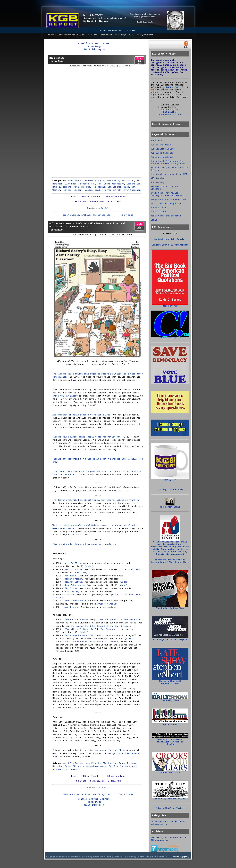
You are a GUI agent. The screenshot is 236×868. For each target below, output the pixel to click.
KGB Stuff (92, 35)
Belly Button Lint (78, 763)
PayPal (105, 208)
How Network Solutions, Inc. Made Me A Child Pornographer (168, 162)
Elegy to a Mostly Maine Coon (168, 200)
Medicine (57, 766)
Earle (154, 220)
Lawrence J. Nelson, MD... (110, 750)
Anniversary (158, 182)
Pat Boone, (71, 576)
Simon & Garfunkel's (76, 620)
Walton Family (93, 190)
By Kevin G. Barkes (95, 21)
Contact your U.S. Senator (170, 239)
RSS (186, 45)
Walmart (78, 190)
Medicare (131, 763)
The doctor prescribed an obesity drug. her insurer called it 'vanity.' (96, 500)
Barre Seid (113, 181)
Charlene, (70, 595)
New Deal (86, 187)
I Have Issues (159, 212)
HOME (51, 35)
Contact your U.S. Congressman (170, 245)
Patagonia (99, 187)
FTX (99, 184)
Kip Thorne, (71, 588)
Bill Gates (128, 181)
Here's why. (81, 573)
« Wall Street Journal (94, 44)
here (153, 90)
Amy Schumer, (72, 607)
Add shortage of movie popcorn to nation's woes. (82, 415)
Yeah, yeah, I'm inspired (166, 216)
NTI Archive (158, 178)
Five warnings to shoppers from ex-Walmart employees (84, 544)
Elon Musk (71, 184)
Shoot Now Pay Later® (65, 396)
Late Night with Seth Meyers (170, 639)
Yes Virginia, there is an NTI (169, 174)
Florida (96, 763)
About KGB (156, 141)
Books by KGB (170, 305)
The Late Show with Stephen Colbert (170, 681)
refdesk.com (170, 724)
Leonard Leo (133, 184)
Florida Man (110, 763)
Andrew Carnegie (95, 181)
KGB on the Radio (161, 145)
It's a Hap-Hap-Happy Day (166, 204)
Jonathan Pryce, (74, 592)
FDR (93, 184)
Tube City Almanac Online (170, 798)
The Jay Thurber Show (170, 490)
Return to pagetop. (181, 856)
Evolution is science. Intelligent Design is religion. (170, 741)
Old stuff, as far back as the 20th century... (169, 839)
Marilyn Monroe (73, 569)
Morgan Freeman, (74, 579)
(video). (126, 626)
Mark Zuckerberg (62, 187)
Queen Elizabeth (74, 766)
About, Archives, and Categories (71, 35)
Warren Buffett (113, 190)
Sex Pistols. (121, 491)
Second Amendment (96, 766)
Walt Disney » (95, 50)
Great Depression (114, 184)
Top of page (126, 215)
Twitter (67, 190)
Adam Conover (75, 181)
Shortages (131, 766)
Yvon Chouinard (133, 190)
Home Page (94, 47)
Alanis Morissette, (76, 601)
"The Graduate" (132, 620)
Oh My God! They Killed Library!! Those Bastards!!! (168, 194)
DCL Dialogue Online (124, 35)
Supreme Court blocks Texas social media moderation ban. (87, 437)
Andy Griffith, (73, 563)
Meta (76, 187)
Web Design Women (135, 856)
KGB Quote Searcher (162, 153)
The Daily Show (170, 700)
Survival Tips (159, 208)
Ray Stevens (108, 629)
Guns (122, 763)
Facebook (84, 184)
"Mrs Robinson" (107, 620)
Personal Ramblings (162, 157)
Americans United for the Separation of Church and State (170, 561)
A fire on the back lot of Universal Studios (92, 642)
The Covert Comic (170, 506)
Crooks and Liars (170, 772)
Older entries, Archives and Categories (86, 215)
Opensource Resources (157, 856)
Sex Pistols (116, 766)
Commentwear (106, 35)
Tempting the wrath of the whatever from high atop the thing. (145, 15)
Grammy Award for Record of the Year (98, 626)
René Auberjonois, (75, 585)
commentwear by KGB (170, 337)
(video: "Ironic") (108, 604)
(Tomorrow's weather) (170, 115)
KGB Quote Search (145, 35)
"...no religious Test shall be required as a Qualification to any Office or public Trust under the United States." (170, 547)
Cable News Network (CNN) (80, 635)
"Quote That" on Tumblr (170, 808)
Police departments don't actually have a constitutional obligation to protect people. (87, 227)
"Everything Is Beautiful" (80, 629)
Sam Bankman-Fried (118, 187)
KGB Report (93, 15)
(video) (89, 566)
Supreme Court (61, 769)
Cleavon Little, (74, 582)
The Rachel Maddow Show (170, 607)
